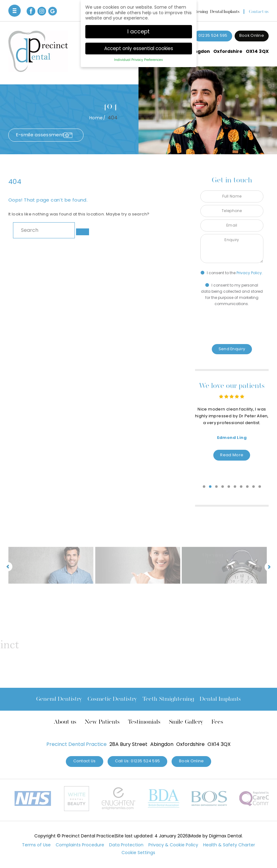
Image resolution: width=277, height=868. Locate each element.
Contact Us (85, 761)
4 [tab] (223, 487)
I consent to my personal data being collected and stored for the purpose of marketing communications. (232, 294)
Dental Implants (225, 12)
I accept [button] (138, 32)
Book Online (252, 35)
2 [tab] (211, 487)
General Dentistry (59, 699)
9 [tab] (254, 487)
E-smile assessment (40, 135)
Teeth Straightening (168, 699)
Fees (217, 722)
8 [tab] (248, 487)
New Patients (102, 722)
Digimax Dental (225, 836)
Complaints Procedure (80, 845)
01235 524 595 (213, 35)
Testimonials (144, 722)
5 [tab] (229, 487)
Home (96, 118)
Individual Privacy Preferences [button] (138, 60)
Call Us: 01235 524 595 (138, 761)
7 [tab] (241, 487)
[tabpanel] (232, 421)
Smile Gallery (186, 722)
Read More (232, 455)
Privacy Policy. (250, 273)
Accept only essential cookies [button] (139, 48)
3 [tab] (217, 487)
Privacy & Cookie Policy (173, 845)
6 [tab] (235, 487)
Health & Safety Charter (229, 845)
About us (65, 722)
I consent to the (232, 273)
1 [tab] (204, 487)
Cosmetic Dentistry (112, 699)
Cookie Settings (138, 853)
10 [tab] (260, 487)
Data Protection (126, 845)
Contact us (259, 12)
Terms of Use (36, 845)
